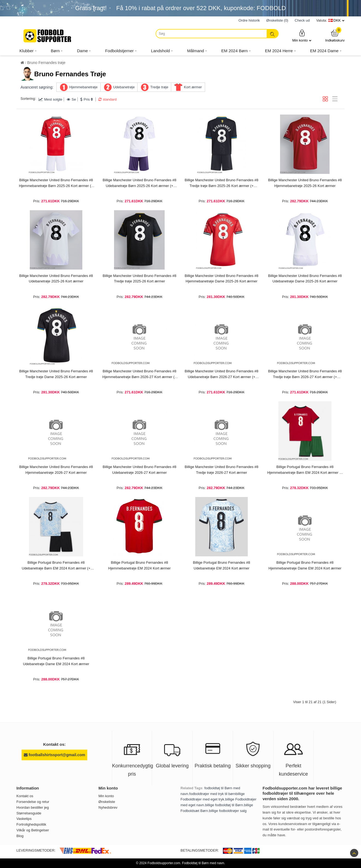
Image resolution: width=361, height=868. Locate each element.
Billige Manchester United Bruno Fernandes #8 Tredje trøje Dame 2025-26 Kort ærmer (56, 374)
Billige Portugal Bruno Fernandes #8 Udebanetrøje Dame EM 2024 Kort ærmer (56, 661)
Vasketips (24, 819)
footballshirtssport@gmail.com (54, 755)
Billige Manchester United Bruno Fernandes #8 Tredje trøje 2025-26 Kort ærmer (139, 279)
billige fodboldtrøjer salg (228, 811)
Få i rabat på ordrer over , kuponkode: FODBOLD (201, 8)
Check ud (302, 20)
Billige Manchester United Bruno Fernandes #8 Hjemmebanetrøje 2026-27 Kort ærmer (56, 470)
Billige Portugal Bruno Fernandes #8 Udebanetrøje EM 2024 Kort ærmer (222, 565)
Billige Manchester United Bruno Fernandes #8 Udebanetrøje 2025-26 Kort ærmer (56, 279)
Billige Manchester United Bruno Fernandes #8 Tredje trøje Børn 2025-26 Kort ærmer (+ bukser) (222, 183)
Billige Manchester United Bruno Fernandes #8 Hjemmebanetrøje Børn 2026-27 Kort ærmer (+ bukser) (139, 375)
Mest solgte (50, 99)
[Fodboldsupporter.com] (48, 36)
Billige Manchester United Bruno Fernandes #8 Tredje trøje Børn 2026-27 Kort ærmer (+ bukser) (305, 375)
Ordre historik (249, 20)
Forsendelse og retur (33, 802)
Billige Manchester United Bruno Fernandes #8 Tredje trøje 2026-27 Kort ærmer (222, 470)
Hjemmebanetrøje (83, 87)
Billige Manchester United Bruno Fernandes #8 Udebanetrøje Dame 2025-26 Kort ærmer (305, 279)
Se (71, 99)
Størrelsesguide (29, 813)
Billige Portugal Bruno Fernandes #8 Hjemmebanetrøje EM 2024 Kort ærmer (139, 565)
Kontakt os (25, 796)
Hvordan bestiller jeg (33, 807)
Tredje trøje (159, 87)
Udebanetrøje (124, 87)
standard (108, 99)
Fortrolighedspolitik (31, 824)
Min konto (302, 36)
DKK (337, 20)
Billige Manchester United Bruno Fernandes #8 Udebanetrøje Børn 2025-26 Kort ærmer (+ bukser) (139, 183)
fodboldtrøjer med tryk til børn (212, 794)
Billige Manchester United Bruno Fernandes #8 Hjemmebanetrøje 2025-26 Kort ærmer (305, 183)
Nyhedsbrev (108, 807)
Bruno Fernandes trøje (46, 63)
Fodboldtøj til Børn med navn (203, 863)
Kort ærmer (193, 87)
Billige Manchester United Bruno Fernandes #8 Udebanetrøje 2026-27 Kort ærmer (139, 470)
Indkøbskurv (335, 36)
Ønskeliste (107, 802)
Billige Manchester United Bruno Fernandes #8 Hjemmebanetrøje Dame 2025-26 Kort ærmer (222, 279)
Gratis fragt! (91, 8)
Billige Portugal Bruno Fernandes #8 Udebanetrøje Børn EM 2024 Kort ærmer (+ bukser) (56, 566)
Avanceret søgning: (37, 87)
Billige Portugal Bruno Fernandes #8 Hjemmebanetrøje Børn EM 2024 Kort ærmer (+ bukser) (305, 470)
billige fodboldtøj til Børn (224, 805)
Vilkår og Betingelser (33, 830)
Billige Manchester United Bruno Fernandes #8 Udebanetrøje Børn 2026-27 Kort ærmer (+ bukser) (222, 375)
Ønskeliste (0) (277, 20)
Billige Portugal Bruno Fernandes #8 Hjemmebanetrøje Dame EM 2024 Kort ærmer (305, 565)
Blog (20, 836)
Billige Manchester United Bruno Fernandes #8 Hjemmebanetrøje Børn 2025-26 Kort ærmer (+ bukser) (56, 183)
